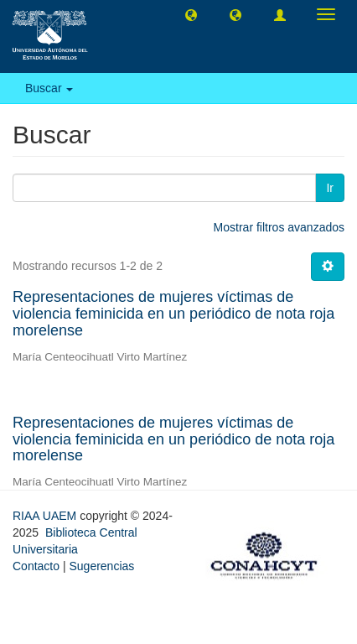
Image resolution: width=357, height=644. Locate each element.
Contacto (36, 566)
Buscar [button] (49, 88)
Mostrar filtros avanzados (279, 227)
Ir (330, 188)
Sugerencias (101, 566)
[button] (191, 14)
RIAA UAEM (46, 516)
